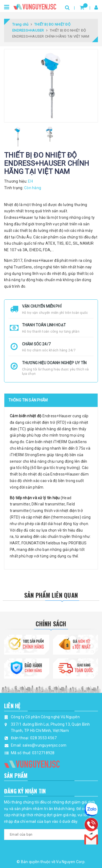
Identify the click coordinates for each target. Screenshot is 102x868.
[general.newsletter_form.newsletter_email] (51, 835)
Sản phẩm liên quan (51, 595)
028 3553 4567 (43, 738)
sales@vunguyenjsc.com (44, 745)
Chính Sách (51, 624)
